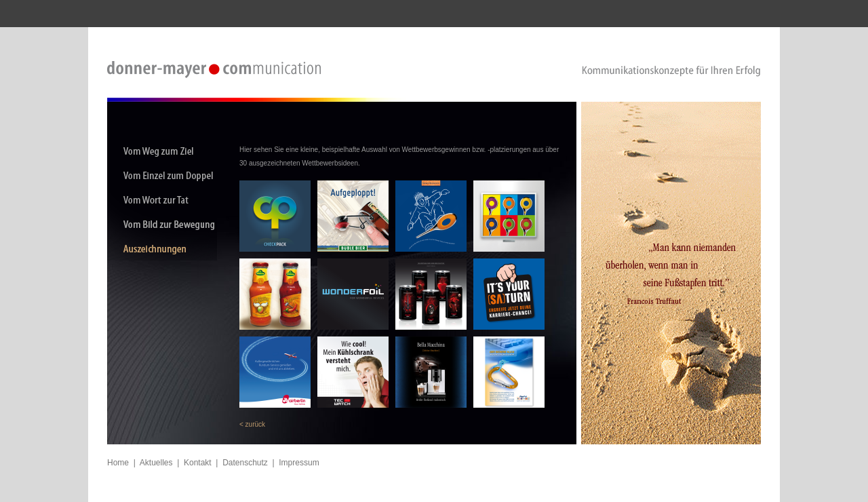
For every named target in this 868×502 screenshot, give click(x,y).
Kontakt (198, 463)
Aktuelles (156, 463)
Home (118, 463)
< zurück (252, 424)
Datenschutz (245, 463)
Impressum (299, 463)
